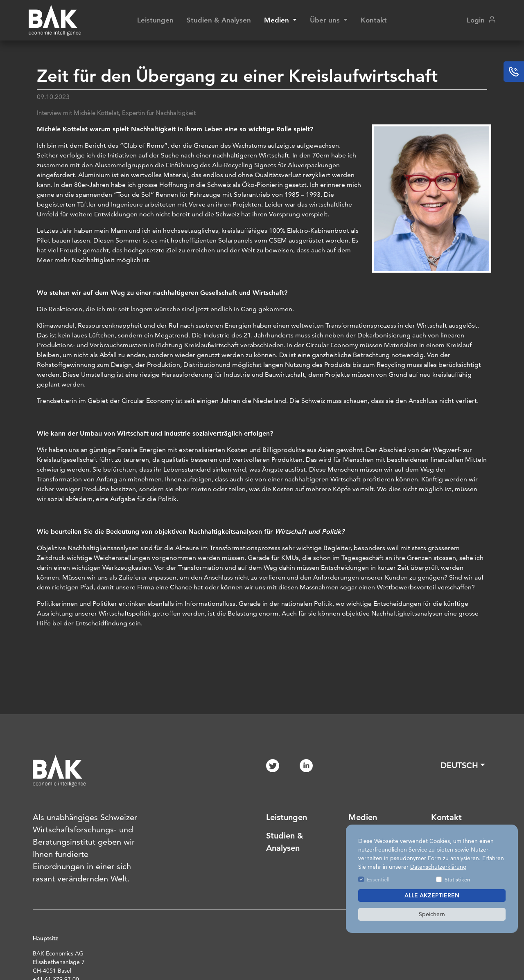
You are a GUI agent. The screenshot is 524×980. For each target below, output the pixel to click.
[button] (463, 765)
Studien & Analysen (219, 20)
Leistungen (155, 20)
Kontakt (374, 20)
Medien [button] (278, 20)
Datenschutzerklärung (438, 867)
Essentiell (378, 879)
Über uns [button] (326, 20)
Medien (363, 817)
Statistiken (457, 879)
